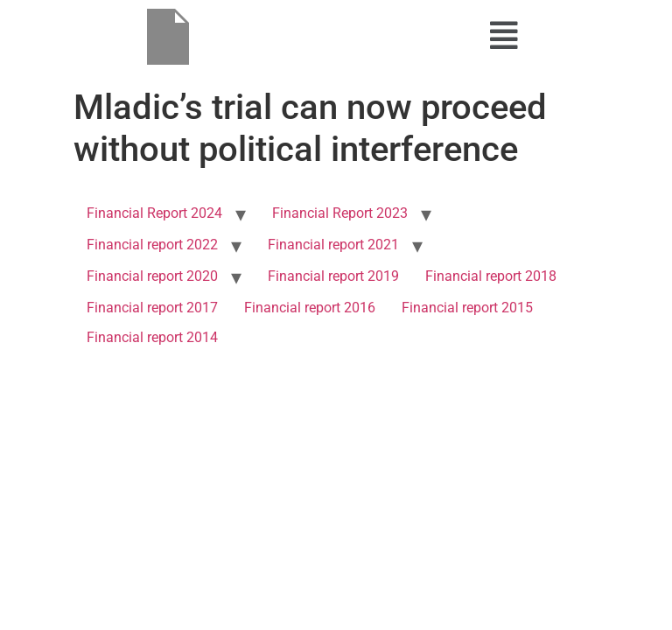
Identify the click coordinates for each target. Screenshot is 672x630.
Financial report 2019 (333, 276)
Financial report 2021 (333, 245)
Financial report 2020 (152, 276)
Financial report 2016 (310, 308)
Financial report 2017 (152, 308)
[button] (504, 36)
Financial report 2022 (152, 245)
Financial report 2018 (491, 276)
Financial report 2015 (467, 308)
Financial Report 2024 (154, 213)
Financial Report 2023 (340, 213)
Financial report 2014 (152, 337)
